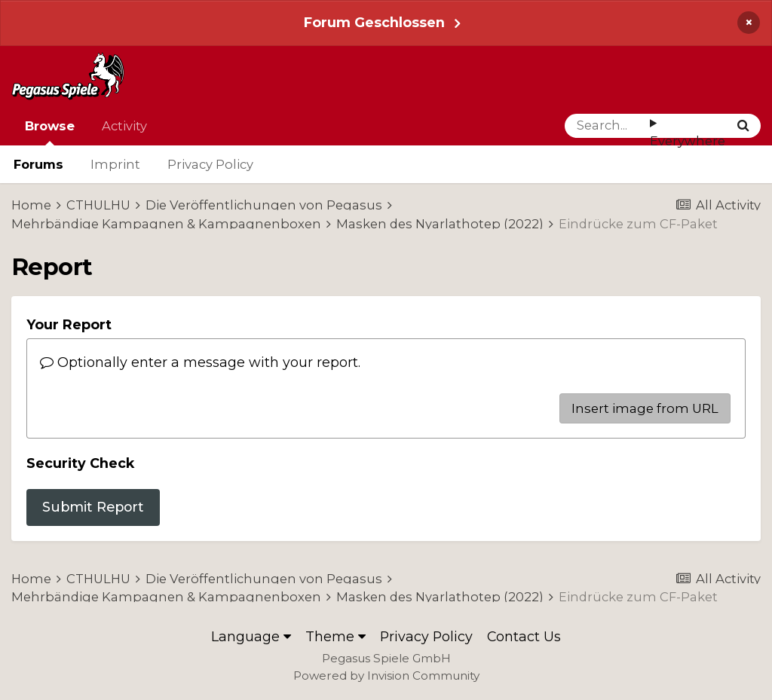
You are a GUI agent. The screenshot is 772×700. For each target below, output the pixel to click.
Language (251, 636)
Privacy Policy (210, 164)
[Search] (607, 126)
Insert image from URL (645, 408)
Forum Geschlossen (374, 22)
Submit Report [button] (93, 507)
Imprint (115, 164)
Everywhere (688, 141)
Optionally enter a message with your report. (200, 362)
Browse (50, 132)
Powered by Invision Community (386, 676)
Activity (124, 126)
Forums (38, 164)
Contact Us (524, 636)
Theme (335, 636)
